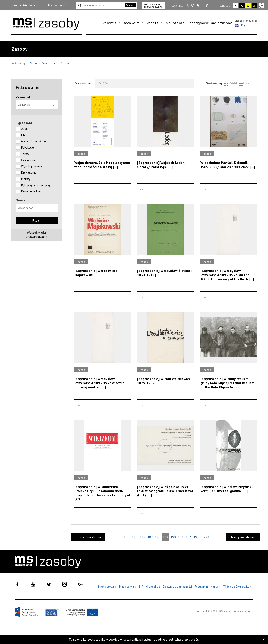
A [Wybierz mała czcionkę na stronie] (188, 5)
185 (135, 537)
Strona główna (40, 63)
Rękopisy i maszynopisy (36, 185)
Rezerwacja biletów (60, 5)
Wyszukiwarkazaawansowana (37, 235)
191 (181, 537)
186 (142, 537)
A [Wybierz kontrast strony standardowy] (236, 6)
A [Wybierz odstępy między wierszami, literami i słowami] (208, 5)
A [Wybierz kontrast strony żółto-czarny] (248, 6)
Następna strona (243, 537)
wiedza (153, 23)
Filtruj (37, 221)
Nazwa (20, 200)
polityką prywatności (184, 640)
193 (196, 537)
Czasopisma (29, 160)
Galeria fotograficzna (34, 141)
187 (150, 537)
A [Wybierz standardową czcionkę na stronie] (193, 5)
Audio (25, 129)
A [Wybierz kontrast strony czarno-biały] (242, 6)
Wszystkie (37, 105)
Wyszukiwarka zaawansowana (153, 5)
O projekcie (153, 587)
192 (188, 537)
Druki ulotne (29, 173)
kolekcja (110, 23)
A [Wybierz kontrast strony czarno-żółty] (254, 6)
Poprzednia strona (88, 537)
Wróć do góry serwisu (238, 587)
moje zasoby (221, 23)
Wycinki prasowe (32, 166)
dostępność (199, 23)
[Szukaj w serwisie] (100, 5)
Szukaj (130, 5)
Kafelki (231, 83)
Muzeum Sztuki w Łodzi (25, 5)
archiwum (132, 23)
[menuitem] (112, 23)
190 (173, 537)
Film (24, 135)
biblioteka (174, 23)
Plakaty (26, 179)
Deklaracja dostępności (177, 587)
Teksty (25, 154)
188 (158, 537)
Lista (243, 83)
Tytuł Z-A (145, 83)
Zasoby (65, 63)
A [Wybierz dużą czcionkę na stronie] (200, 5)
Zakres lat (23, 97)
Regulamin (201, 587)
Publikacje (28, 148)
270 (206, 537)
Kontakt (216, 587)
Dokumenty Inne (31, 191)
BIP (141, 587)
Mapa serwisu (128, 587)
